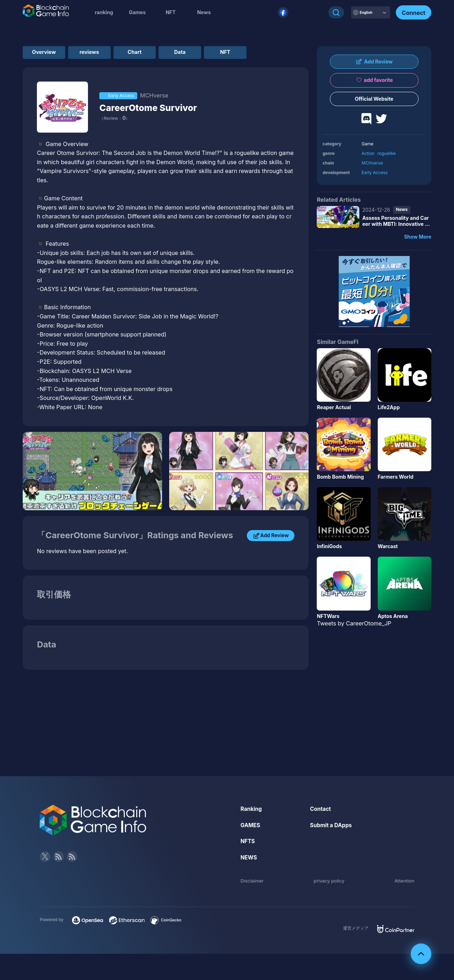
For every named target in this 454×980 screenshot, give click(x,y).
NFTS (248, 843)
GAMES (251, 827)
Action (368, 153)
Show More (418, 237)
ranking (104, 12)
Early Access (374, 172)
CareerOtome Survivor (154, 110)
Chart (161, 53)
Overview (49, 53)
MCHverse (372, 163)
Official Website (374, 99)
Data (217, 53)
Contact (321, 811)
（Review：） (115, 120)
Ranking (252, 811)
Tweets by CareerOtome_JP (354, 623)
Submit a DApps (332, 827)
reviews (105, 53)
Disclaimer (253, 883)
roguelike (387, 153)
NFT (171, 12)
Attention (404, 883)
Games (137, 12)
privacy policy (329, 883)
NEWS (249, 859)
